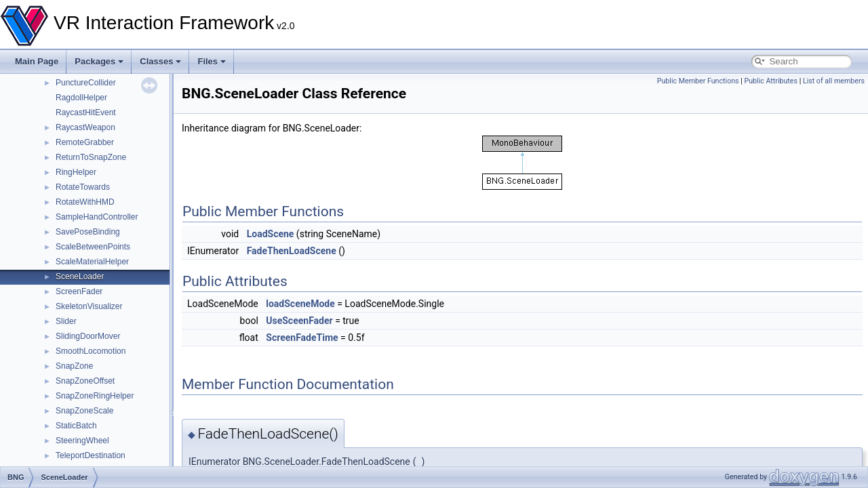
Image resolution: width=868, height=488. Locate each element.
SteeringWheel (82, 441)
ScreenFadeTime (302, 338)
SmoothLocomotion (91, 351)
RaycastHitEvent (86, 113)
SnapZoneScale (84, 411)
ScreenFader (79, 291)
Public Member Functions (698, 81)
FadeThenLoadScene (292, 251)
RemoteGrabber (85, 142)
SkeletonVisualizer (89, 306)
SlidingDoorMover (88, 336)
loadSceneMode (300, 304)
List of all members (834, 81)
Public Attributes (771, 81)
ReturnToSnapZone (91, 157)
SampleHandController (97, 217)
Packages (99, 61)
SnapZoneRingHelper (95, 396)
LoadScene (271, 234)
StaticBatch (76, 426)
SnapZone (74, 366)
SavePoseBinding (88, 232)
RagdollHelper (81, 98)
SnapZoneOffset (85, 381)
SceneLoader (80, 277)
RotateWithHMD (85, 202)
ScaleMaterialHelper (92, 262)
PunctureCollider (86, 83)
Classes (160, 61)
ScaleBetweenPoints (93, 247)
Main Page (37, 61)
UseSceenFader (299, 321)
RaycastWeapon (85, 127)
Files (212, 61)
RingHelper (76, 172)
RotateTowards (83, 187)
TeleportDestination (91, 455)
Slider (66, 321)
